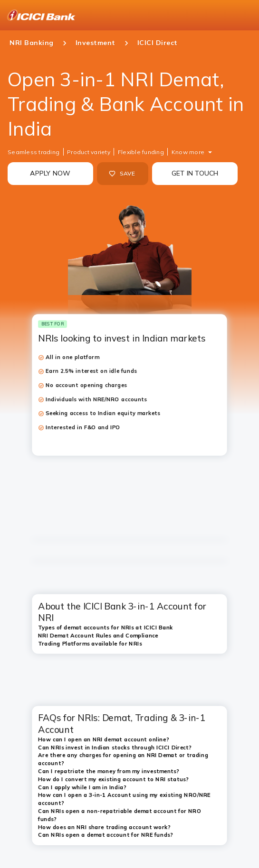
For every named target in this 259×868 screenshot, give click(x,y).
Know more (188, 152)
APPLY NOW (50, 173)
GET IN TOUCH (195, 173)
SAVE (122, 174)
